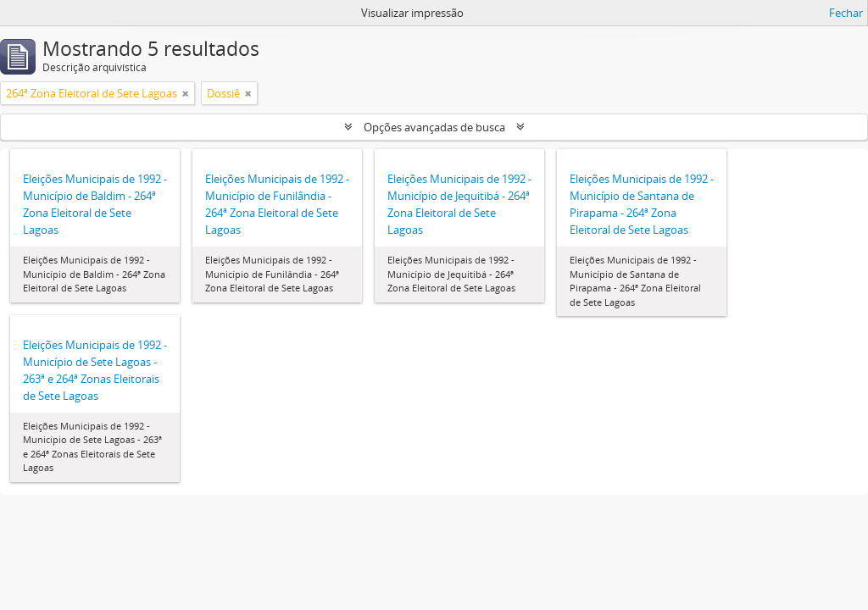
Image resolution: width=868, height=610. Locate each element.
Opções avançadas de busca (434, 127)
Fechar (846, 13)
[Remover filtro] (186, 93)
